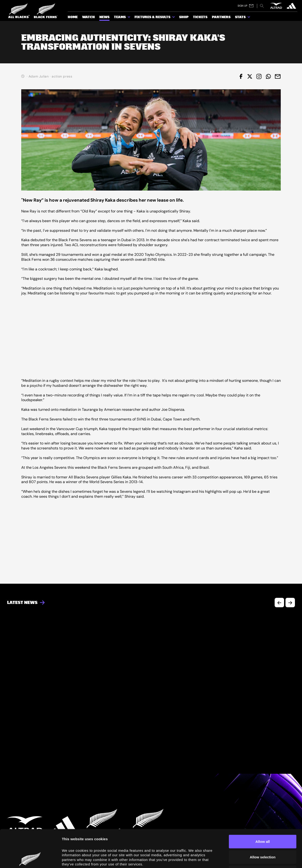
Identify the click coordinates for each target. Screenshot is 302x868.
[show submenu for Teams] (129, 18)
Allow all (263, 806)
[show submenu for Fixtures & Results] (174, 18)
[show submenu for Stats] (249, 18)
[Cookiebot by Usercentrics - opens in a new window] (31, 859)
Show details (267, 859)
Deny (263, 837)
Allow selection (262, 822)
